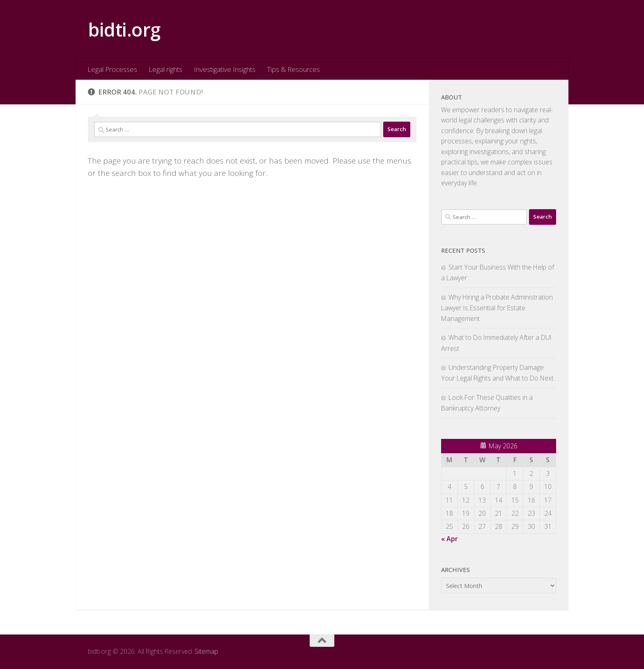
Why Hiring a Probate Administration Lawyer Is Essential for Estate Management (497, 308)
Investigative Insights (225, 69)
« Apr (450, 539)
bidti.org (124, 29)
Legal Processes (112, 69)
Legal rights (166, 69)
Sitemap (206, 651)
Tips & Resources (293, 69)
